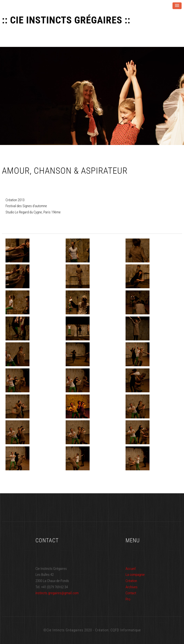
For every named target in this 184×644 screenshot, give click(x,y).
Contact (131, 593)
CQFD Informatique (126, 630)
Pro (128, 599)
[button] (177, 6)
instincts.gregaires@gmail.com (57, 593)
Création (131, 581)
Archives (132, 587)
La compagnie (135, 575)
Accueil (131, 569)
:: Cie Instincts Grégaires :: (66, 20)
